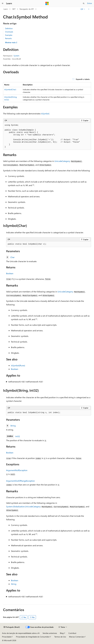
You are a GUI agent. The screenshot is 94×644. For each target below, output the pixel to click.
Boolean (10, 273)
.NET (14, 9)
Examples (9, 35)
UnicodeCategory (62, 161)
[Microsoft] (47, 3)
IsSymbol (45, 114)
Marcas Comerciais (76, 637)
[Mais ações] (89, 9)
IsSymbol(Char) (10, 89)
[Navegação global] (3, 3)
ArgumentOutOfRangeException (20, 481)
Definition (9, 28)
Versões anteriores (50, 633)
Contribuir (72, 633)
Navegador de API (27, 9)
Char (12, 257)
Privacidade (7, 637)
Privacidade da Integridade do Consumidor (33, 637)
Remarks (8, 38)
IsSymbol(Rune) (18, 365)
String (13, 426)
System (16, 56)
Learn (6, 9)
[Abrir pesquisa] (84, 3)
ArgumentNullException (17, 470)
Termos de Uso (60, 637)
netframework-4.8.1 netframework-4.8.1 (26, 382)
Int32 (18, 436)
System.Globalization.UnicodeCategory (23, 506)
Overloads (9, 32)
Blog (62, 633)
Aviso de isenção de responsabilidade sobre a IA (21, 633)
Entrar (90, 3)
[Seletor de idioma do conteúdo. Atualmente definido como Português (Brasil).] (12, 627)
